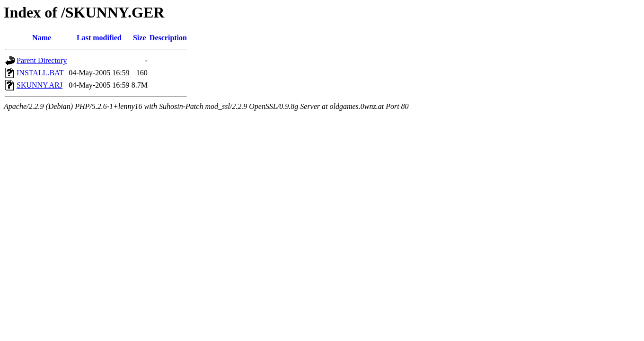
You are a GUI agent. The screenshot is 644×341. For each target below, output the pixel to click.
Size (140, 38)
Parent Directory (42, 60)
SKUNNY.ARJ (40, 85)
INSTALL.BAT (40, 73)
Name (42, 38)
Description (168, 38)
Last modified (99, 38)
